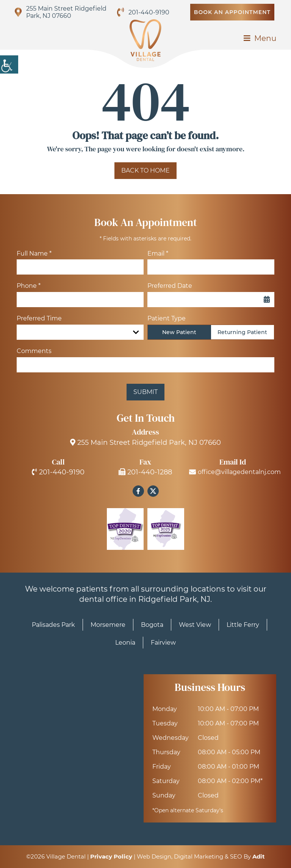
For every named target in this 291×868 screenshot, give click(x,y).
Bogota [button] (152, 625)
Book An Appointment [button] (232, 12)
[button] (9, 64)
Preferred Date (170, 286)
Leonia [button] (125, 643)
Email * (158, 253)
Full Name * (34, 253)
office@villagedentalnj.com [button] (233, 472)
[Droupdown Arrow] (136, 332)
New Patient (179, 332)
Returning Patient (242, 332)
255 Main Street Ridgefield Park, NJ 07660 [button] (66, 12)
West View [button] (195, 625)
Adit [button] (259, 856)
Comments (34, 351)
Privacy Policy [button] (111, 856)
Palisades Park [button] (53, 625)
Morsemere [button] (108, 625)
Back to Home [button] (145, 170)
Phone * (29, 286)
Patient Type (167, 318)
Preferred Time (39, 318)
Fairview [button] (163, 643)
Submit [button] (145, 392)
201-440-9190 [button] (149, 12)
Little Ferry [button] (243, 625)
